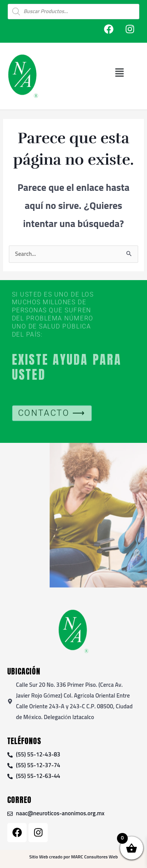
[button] (119, 73)
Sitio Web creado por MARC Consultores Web (73, 857)
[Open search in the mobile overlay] (73, 12)
